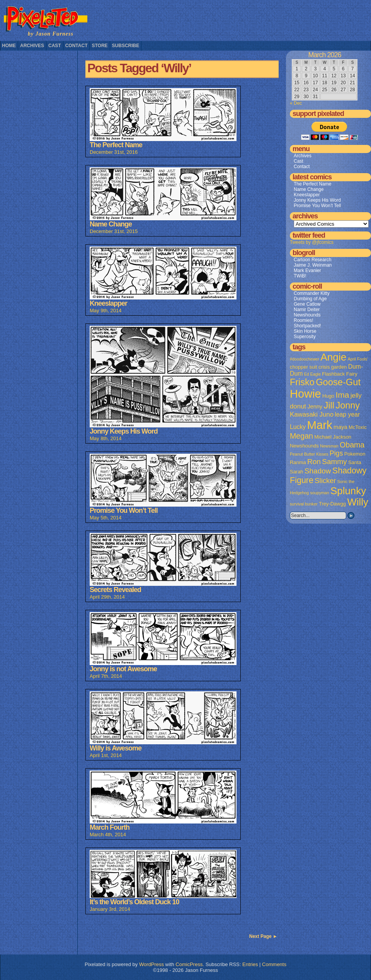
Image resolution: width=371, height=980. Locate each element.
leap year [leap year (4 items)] (347, 414)
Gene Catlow (307, 304)
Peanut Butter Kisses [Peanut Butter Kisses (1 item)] (309, 454)
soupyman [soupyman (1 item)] (320, 493)
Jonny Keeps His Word (317, 200)
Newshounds (307, 315)
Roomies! (304, 320)
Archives (32, 46)
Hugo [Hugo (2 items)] (328, 396)
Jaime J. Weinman (313, 265)
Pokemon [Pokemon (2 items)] (355, 454)
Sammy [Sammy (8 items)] (334, 462)
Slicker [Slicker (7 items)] (325, 481)
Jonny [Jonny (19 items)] (348, 405)
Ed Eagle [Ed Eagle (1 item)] (312, 374)
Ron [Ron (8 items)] (314, 462)
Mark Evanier (307, 271)
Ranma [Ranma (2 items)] (298, 462)
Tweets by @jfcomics (312, 242)
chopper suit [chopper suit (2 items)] (304, 367)
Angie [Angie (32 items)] (333, 357)
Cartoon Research (312, 260)
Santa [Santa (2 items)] (355, 462)
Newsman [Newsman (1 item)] (329, 446)
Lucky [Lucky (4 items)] (298, 427)
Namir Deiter (307, 310)
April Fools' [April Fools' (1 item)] (358, 359)
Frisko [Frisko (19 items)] (302, 382)
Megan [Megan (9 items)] (301, 436)
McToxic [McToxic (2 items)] (358, 427)
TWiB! (300, 276)
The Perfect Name (312, 184)
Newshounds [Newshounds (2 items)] (304, 446)
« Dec (296, 103)
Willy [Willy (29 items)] (357, 502)
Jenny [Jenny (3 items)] (315, 407)
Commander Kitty (312, 293)
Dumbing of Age (310, 299)
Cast (55, 46)
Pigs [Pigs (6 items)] (336, 453)
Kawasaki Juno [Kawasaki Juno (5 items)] (312, 414)
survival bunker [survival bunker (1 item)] (304, 504)
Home (9, 46)
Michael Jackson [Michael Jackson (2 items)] (333, 437)
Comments (274, 964)
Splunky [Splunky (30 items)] (348, 491)
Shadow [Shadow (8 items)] (318, 471)
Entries (250, 964)
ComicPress (189, 964)
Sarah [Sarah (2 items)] (297, 472)
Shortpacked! (307, 326)
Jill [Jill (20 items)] (329, 405)
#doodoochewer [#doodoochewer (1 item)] (305, 359)
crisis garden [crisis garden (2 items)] (333, 367)
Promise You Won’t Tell (317, 206)
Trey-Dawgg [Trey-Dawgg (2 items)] (332, 504)
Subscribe (126, 46)
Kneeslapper (307, 195)
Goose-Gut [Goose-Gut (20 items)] (338, 382)
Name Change (309, 189)
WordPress (151, 964)
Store (100, 46)
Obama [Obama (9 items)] (352, 445)
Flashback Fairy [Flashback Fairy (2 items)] (340, 374)
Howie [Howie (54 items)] (305, 394)
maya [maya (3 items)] (340, 427)
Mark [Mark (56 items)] (320, 425)
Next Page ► (263, 936)
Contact (77, 46)
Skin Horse (305, 331)
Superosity (305, 337)
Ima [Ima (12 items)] (342, 395)
